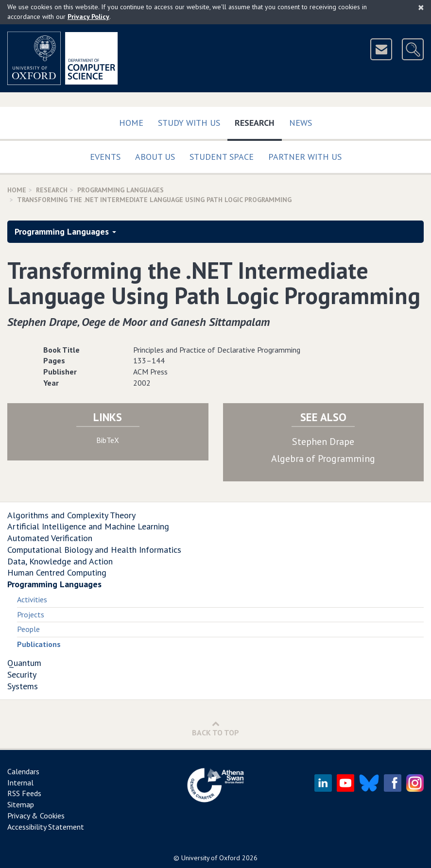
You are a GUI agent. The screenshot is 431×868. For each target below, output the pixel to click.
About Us (155, 157)
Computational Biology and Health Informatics (94, 550)
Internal (20, 783)
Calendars (23, 771)
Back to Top (215, 728)
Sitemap (21, 804)
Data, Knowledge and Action (60, 561)
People (28, 629)
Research (258, 121)
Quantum (24, 663)
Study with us (189, 123)
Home (131, 123)
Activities (32, 599)
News (301, 123)
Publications (39, 644)
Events (105, 157)
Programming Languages (121, 190)
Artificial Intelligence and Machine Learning (88, 526)
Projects (31, 614)
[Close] (421, 7)
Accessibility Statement (46, 827)
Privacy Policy (88, 17)
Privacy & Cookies (36, 816)
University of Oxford (211, 858)
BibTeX (108, 440)
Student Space (222, 157)
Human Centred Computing (57, 572)
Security (22, 674)
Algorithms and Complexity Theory (71, 515)
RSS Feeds (24, 793)
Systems (23, 686)
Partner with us (305, 157)
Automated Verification (50, 538)
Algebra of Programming (323, 459)
